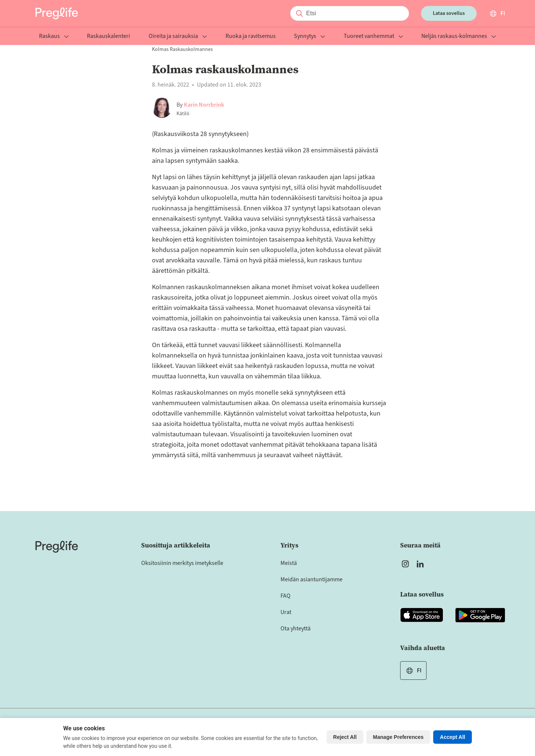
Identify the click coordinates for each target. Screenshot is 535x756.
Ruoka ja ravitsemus (251, 37)
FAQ (286, 596)
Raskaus (54, 37)
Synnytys (309, 37)
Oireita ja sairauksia (178, 37)
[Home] (57, 547)
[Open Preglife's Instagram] (405, 564)
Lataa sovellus (449, 13)
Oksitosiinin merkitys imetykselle (182, 563)
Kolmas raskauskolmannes (182, 49)
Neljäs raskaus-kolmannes (459, 37)
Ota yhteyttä (296, 629)
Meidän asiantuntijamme (312, 579)
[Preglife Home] (57, 13)
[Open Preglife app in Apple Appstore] (422, 615)
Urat (286, 612)
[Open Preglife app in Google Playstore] (480, 615)
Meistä (289, 563)
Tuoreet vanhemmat (373, 37)
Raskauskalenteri (108, 37)
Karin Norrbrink (204, 105)
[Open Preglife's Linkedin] (422, 564)
